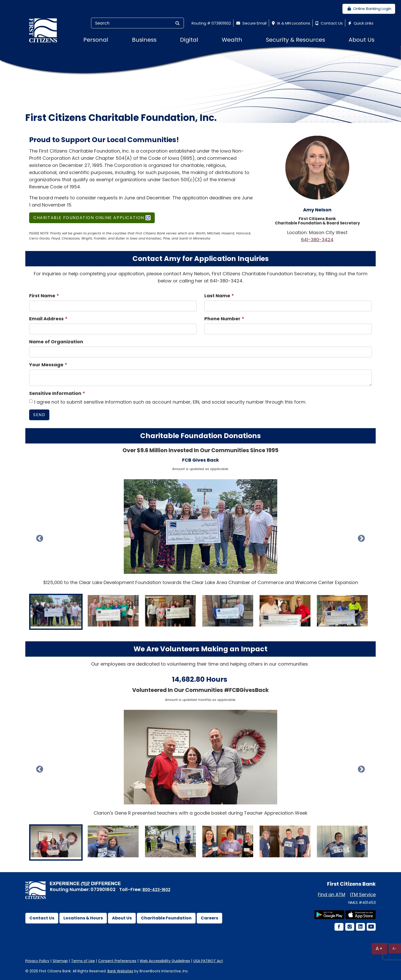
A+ (379, 948)
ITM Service (363, 894)
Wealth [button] (232, 40)
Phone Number (222, 319)
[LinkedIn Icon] (360, 927)
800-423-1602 (156, 890)
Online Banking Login (369, 9)
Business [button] (144, 40)
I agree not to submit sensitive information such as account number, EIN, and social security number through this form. (168, 402)
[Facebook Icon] (339, 927)
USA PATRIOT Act (208, 961)
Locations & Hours (83, 918)
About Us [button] (361, 40)
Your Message (46, 365)
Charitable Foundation (166, 918)
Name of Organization (56, 342)
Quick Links (360, 23)
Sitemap (60, 961)
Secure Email (251, 23)
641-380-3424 (317, 240)
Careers (209, 918)
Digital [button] (189, 40)
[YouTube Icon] (371, 927)
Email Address (46, 319)
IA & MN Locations (290, 23)
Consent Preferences (117, 961)
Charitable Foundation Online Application (89, 218)
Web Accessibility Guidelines (165, 961)
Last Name (217, 296)
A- (395, 948)
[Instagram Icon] (349, 927)
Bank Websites (120, 971)
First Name (42, 296)
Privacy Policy (37, 961)
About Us (122, 918)
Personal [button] (96, 40)
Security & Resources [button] (296, 40)
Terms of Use (83, 961)
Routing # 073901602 (211, 23)
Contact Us (328, 23)
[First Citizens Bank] (45, 30)
